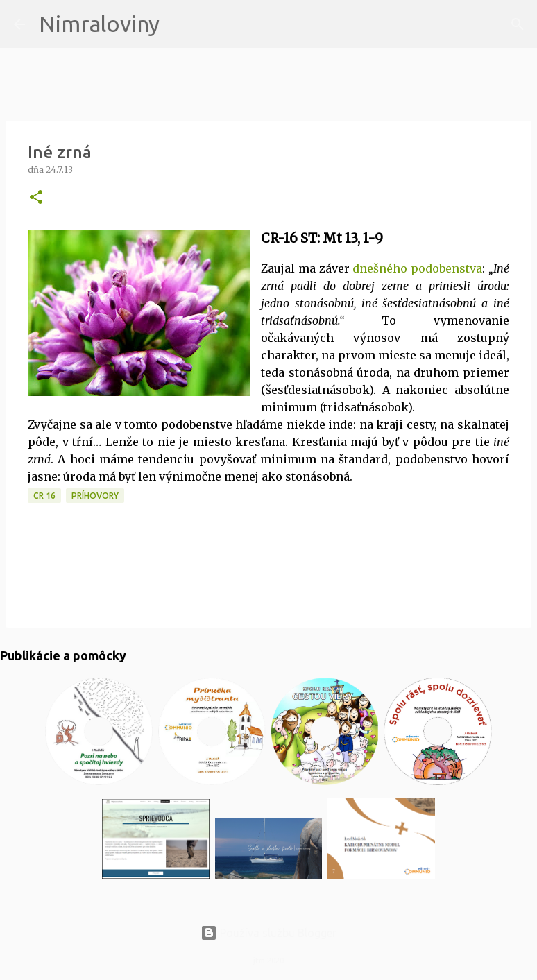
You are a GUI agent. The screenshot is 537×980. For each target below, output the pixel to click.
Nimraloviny (99, 24)
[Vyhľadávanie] (179, 24)
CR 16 (44, 496)
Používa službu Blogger (268, 933)
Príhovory (95, 496)
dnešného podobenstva (417, 268)
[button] (36, 198)
